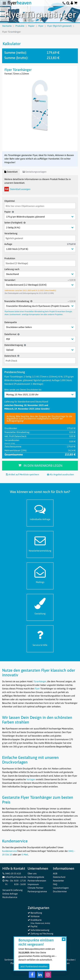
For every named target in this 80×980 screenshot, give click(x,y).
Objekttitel (10, 201)
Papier (31, 26)
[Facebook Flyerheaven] (32, 975)
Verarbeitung (11, 233)
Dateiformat (10, 334)
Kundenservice (9, 851)
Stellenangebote (36, 877)
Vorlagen (31, 779)
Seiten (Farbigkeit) (13, 223)
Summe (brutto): (16, 58)
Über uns (32, 873)
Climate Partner (36, 888)
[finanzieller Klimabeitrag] (42, 306)
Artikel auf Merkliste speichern (23, 474)
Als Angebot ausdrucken (61, 474)
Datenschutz (59, 877)
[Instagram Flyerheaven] (48, 975)
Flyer (41, 26)
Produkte (20, 26)
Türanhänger (40, 681)
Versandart (10, 280)
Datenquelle (11, 322)
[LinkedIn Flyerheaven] (40, 975)
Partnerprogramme (37, 891)
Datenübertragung (14, 345)
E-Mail (25, 854)
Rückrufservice (10, 897)
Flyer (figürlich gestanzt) (59, 26)
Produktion (10, 258)
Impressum (33, 884)
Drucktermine (60, 891)
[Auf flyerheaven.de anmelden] (72, 3)
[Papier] (42, 217)
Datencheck (10, 356)
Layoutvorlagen (61, 888)
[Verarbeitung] (40, 238)
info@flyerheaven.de (14, 877)
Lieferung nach (12, 269)
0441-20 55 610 (12, 873)
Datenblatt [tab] (11, 172)
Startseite (7, 26)
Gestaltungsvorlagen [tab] (34, 172)
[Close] (64, 939)
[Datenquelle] (42, 327)
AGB (55, 873)
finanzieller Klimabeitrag (17, 301)
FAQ (55, 884)
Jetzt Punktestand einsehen (34, 966)
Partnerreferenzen (37, 881)
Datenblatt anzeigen (17, 189)
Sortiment (9, 960)
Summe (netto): (15, 53)
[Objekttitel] (40, 206)
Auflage (8, 244)
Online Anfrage (10, 894)
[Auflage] (42, 249)
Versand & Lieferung (12, 890)
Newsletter (58, 881)
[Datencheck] (40, 361)
